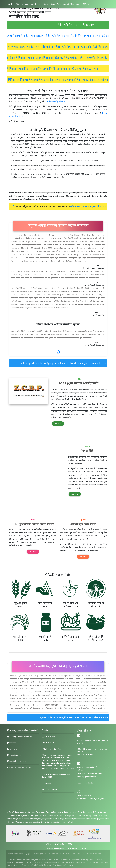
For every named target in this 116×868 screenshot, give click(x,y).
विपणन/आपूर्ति (75, 4)
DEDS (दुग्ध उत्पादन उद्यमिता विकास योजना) (23, 730)
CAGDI (10, 4)
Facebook (47, 783)
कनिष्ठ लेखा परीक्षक (90, 206)
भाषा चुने (91, 4)
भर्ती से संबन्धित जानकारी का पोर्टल (19, 768)
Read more (58, 423)
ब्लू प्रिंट (45, 730)
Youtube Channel (49, 789)
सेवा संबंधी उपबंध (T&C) (17, 761)
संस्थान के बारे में (35, 4)
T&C (59, 4)
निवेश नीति (12, 743)
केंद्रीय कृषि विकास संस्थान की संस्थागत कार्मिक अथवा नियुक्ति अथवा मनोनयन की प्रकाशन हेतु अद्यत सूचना (60, 69)
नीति (17, 4)
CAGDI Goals (48, 743)
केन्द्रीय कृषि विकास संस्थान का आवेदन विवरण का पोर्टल (43, 58)
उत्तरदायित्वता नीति (14, 755)
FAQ (85, 4)
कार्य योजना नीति (14, 749)
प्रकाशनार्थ (66, 4)
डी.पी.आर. (46, 4)
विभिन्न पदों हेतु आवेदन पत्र (86, 58)
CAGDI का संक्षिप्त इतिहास (52, 749)
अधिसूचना (25, 4)
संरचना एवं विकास (49, 737)
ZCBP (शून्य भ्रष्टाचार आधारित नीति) (20, 737)
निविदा (53, 4)
